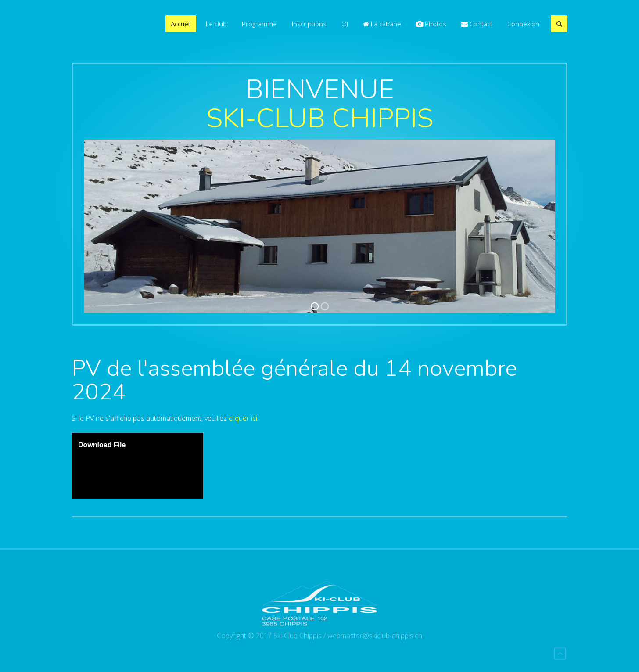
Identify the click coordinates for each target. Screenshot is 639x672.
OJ (345, 24)
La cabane (382, 24)
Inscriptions (309, 24)
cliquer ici (243, 418)
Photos (431, 24)
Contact (477, 24)
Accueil (181, 24)
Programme (259, 24)
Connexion (523, 24)
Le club (216, 24)
